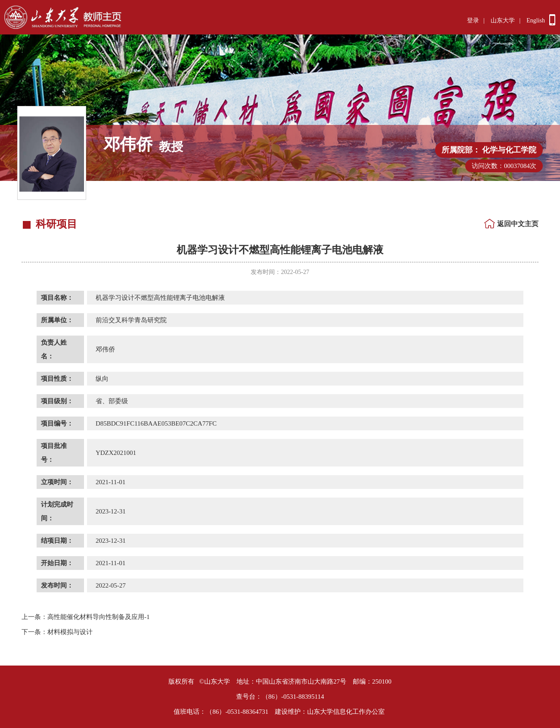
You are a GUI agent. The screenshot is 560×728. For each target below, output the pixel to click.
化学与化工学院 (509, 150)
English (536, 20)
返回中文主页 (518, 224)
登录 (473, 20)
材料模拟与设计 (57, 632)
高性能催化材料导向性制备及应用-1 (86, 617)
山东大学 (503, 20)
